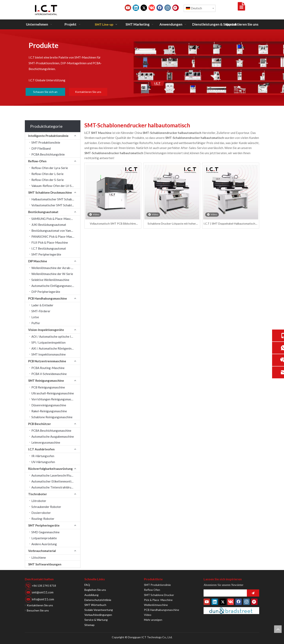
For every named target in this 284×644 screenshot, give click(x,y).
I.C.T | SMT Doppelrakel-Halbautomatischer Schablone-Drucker (231, 224)
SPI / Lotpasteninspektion (48, 342)
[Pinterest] (176, 8)
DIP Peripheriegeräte (46, 292)
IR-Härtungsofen (43, 456)
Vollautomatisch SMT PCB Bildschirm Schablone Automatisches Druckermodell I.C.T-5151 (113, 224)
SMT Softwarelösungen (45, 564)
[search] (224, 593)
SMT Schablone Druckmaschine (50, 192)
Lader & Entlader (42, 305)
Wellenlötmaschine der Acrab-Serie (55, 268)
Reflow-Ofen (37, 161)
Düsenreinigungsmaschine (49, 405)
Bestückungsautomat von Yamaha (54, 231)
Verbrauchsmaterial (42, 551)
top (278, 629)
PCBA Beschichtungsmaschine (51, 431)
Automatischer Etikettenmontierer (54, 481)
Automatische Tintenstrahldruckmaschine (56, 487)
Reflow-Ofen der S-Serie (48, 180)
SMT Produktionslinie (46, 142)
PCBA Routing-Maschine (48, 368)
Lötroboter (39, 501)
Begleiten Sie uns (95, 590)
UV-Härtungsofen (43, 462)
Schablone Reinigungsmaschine (52, 417)
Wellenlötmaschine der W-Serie (52, 274)
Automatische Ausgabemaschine (53, 436)
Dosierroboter (41, 513)
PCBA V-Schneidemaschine (49, 374)
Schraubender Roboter (46, 507)
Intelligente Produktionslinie (48, 136)
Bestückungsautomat (43, 212)
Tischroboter (38, 494)
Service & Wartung (96, 620)
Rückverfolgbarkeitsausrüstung (50, 469)
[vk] (152, 8)
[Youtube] (128, 8)
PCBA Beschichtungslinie (48, 154)
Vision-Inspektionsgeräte (46, 330)
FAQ (87, 585)
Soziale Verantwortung (99, 610)
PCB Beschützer (40, 424)
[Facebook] (160, 8)
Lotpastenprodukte (44, 538)
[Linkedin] (136, 8)
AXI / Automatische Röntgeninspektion (56, 348)
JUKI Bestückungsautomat (49, 225)
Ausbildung (91, 595)
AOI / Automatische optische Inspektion (56, 336)
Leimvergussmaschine (46, 442)
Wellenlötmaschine (156, 605)
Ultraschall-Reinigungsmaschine (53, 393)
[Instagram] (168, 8)
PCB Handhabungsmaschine (48, 298)
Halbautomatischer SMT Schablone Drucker (56, 199)
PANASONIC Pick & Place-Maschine (55, 236)
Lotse (35, 317)
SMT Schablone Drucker (159, 595)
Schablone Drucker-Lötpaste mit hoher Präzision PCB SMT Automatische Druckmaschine (172, 224)
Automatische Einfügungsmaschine (54, 286)
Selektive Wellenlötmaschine (50, 280)
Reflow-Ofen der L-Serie (47, 174)
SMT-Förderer (41, 311)
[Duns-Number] (231, 611)
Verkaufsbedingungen (98, 615)
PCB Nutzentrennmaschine (47, 361)
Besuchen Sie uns (38, 610)
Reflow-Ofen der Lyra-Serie (50, 168)
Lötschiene (39, 557)
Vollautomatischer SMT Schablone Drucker (56, 205)
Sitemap (89, 625)
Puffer (36, 323)
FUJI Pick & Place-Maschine (50, 242)
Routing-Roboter (43, 519)
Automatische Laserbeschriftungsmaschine (56, 475)
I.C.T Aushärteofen (41, 449)
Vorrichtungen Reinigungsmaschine (55, 399)
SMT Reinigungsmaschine (46, 381)
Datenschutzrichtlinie (98, 600)
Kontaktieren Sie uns (88, 92)
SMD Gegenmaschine (45, 532)
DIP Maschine (38, 261)
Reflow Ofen (152, 590)
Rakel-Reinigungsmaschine (49, 411)
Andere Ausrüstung (44, 544)
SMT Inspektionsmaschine (49, 354)
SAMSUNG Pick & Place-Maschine (54, 219)
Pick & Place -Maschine (158, 600)
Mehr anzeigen (153, 620)
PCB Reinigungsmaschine (48, 387)
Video (148, 615)
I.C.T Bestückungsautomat (49, 248)
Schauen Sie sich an (45, 92)
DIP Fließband (41, 148)
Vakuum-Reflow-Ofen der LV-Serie (54, 186)
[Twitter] (144, 8)
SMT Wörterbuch (95, 605)
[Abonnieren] (253, 593)
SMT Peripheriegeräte (46, 254)
